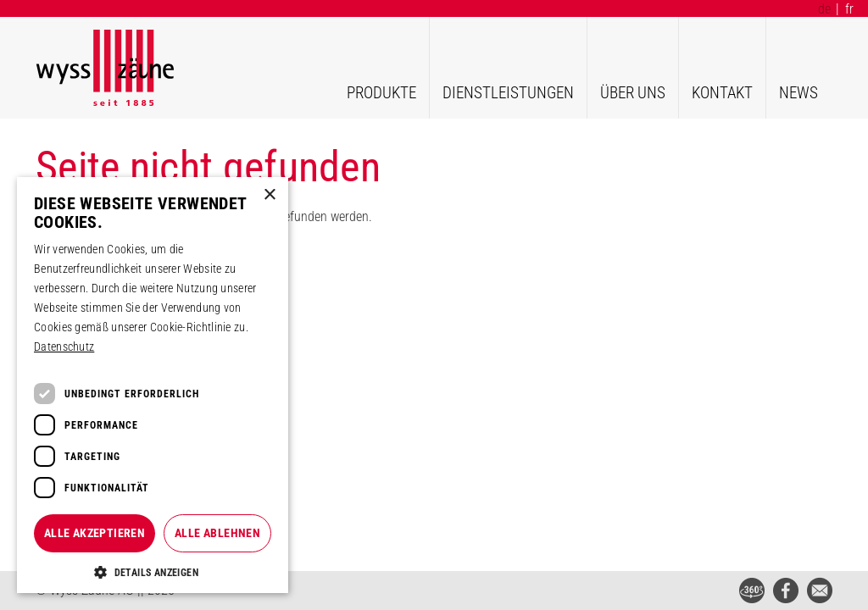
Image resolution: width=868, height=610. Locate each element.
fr (849, 9)
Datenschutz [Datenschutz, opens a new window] (64, 347)
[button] (153, 572)
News (798, 93)
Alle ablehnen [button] (217, 533)
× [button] (269, 195)
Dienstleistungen (508, 93)
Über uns (633, 93)
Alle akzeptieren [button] (95, 533)
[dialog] (153, 385)
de (824, 9)
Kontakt (722, 93)
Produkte (381, 93)
